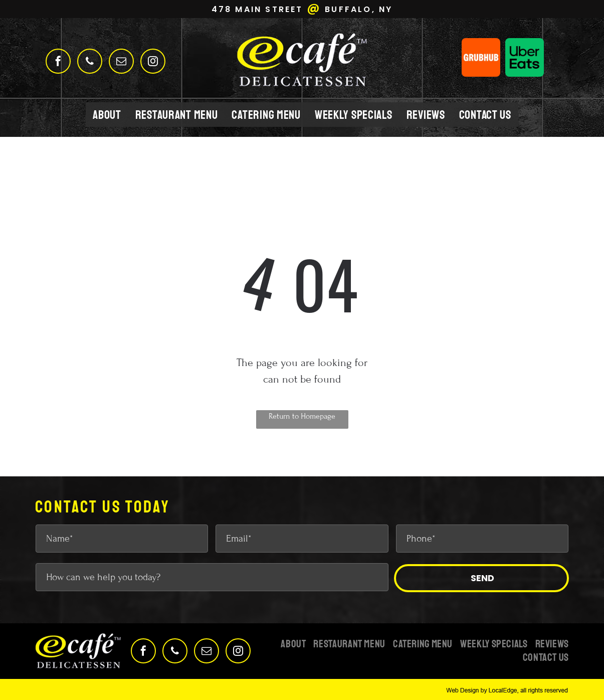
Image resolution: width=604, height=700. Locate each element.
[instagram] (153, 62)
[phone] (90, 62)
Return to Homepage (302, 416)
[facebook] (58, 62)
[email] (121, 62)
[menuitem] (107, 115)
